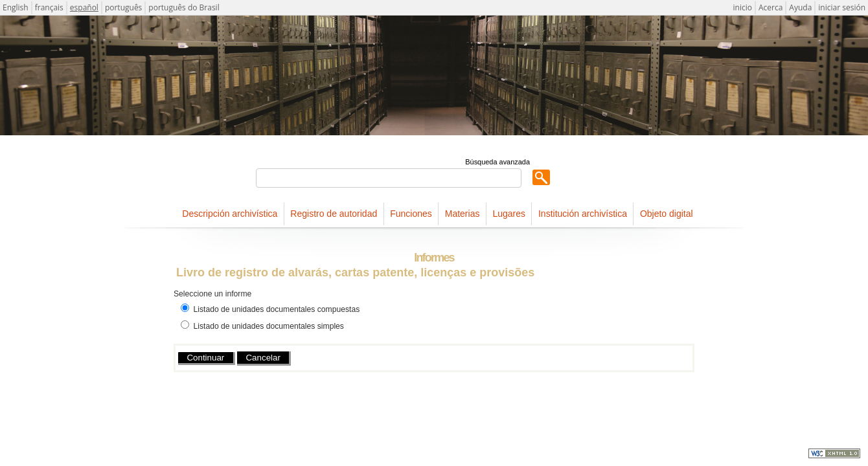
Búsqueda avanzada (497, 162)
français (49, 7)
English (16, 7)
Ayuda (800, 7)
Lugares (509, 214)
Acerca (771, 7)
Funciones (411, 214)
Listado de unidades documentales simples (268, 326)
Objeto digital (667, 214)
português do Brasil (184, 7)
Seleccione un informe (212, 294)
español (84, 7)
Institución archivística (583, 214)
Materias (463, 214)
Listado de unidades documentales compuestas (276, 309)
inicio (743, 7)
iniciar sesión (842, 7)
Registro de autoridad (334, 214)
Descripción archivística (230, 214)
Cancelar (263, 358)
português (123, 7)
